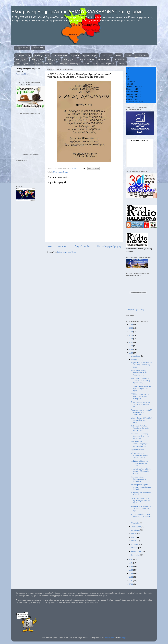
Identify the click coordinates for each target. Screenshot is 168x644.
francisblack (109, 638)
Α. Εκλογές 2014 (23, 55)
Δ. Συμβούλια (141, 55)
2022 (131, 339)
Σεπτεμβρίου (136, 526)
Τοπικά (122, 64)
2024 (131, 332)
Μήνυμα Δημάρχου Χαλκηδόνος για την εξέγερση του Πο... (139, 455)
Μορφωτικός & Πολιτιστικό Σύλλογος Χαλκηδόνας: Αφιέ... (141, 508)
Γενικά (128, 55)
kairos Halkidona (140, 140)
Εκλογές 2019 (54, 60)
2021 (131, 342)
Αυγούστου (136, 530)
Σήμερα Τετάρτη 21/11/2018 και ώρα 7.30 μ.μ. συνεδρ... (141, 420)
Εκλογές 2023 (70, 60)
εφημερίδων (36, 155)
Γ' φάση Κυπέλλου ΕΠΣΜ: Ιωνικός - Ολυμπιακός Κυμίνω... (141, 471)
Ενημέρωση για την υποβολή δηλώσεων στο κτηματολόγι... (141, 412)
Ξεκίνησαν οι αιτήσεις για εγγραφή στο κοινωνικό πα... (140, 404)
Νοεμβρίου (136, 359)
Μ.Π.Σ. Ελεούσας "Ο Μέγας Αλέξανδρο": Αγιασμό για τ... (141, 516)
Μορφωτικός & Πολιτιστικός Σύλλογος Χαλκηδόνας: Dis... (141, 365)
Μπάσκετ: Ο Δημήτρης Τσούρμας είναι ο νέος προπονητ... (140, 436)
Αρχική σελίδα (22, 48)
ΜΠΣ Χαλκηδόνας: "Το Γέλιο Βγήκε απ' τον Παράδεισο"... (140, 463)
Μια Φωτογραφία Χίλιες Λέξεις (28, 64)
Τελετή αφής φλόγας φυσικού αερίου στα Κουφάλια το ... (139, 373)
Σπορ (87, 64)
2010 (131, 584)
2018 (131, 353)
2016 (131, 563)
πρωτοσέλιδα (27, 155)
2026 (131, 324)
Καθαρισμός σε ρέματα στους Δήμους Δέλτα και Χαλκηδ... (141, 487)
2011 (131, 581)
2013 (131, 573)
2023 (131, 335)
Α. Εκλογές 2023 (60, 55)
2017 (131, 559)
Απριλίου (135, 544)
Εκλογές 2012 (22, 60)
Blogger (123, 638)
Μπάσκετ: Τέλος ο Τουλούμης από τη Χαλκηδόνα (139, 479)
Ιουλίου (134, 534)
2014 (131, 570)
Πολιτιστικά (50, 64)
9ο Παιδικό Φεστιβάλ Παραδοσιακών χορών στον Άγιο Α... (140, 428)
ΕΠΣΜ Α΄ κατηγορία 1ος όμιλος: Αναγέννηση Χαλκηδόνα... (140, 396)
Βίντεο (119, 55)
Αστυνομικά (107, 55)
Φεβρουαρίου (137, 551)
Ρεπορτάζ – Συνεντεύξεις (69, 64)
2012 (131, 577)
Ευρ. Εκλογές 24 (87, 60)
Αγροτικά (75, 55)
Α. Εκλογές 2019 (42, 55)
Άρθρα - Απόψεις (90, 55)
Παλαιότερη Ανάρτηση (109, 246)
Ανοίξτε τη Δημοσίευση (135, 310)
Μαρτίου (135, 548)
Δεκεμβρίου (136, 356)
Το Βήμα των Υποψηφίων (104, 64)
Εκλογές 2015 (38, 60)
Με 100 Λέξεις (119, 60)
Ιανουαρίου (136, 555)
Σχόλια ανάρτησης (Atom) (67, 252)
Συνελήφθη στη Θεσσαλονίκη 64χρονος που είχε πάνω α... (140, 444)
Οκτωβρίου (136, 523)
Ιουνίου (134, 537)
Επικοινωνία (38, 48)
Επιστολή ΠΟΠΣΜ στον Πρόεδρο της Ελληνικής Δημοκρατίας (141, 381)
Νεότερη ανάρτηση (57, 246)
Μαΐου (134, 541)
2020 (131, 346)
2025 (131, 328)
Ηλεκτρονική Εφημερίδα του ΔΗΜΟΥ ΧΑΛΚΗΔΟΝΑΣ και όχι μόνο (77, 12)
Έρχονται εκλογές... (138, 450)
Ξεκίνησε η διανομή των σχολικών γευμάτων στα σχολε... (141, 501)
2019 (131, 349)
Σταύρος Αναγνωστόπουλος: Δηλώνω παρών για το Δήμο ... (141, 389)
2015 (131, 566)
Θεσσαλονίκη (104, 60)
